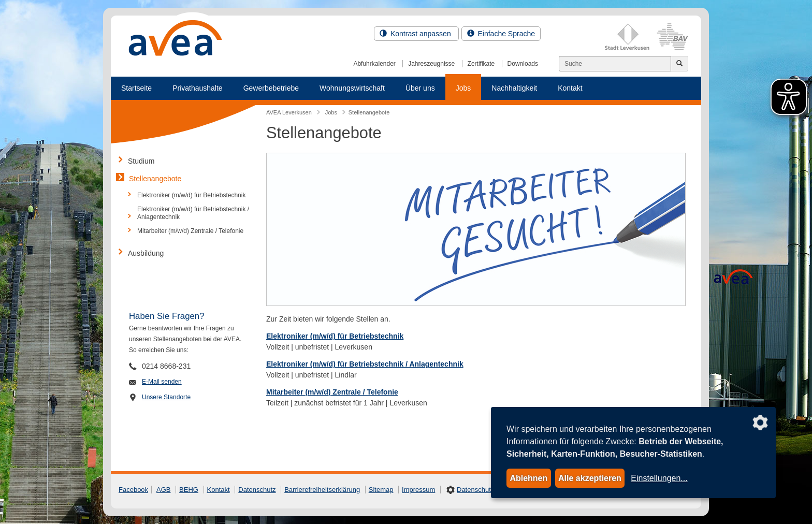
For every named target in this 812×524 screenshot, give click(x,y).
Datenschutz (257, 490)
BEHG (189, 490)
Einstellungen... (659, 478)
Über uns (420, 88)
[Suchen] (615, 64)
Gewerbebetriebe (271, 88)
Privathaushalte (198, 88)
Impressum (418, 490)
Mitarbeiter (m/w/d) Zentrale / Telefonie (190, 231)
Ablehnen (528, 478)
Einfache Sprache (501, 34)
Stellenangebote (155, 179)
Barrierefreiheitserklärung (322, 490)
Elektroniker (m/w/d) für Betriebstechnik (335, 336)
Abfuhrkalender (374, 64)
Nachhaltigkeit (514, 88)
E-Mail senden (162, 382)
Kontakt (570, 88)
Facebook (133, 490)
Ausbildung (146, 253)
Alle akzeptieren (590, 478)
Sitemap (381, 490)
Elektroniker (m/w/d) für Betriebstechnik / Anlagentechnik (193, 213)
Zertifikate (481, 64)
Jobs (463, 88)
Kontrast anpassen (416, 34)
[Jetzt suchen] (679, 64)
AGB (163, 490)
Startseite (136, 88)
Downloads (523, 64)
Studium (141, 161)
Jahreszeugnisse (431, 64)
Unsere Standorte (166, 397)
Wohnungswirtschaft (352, 88)
